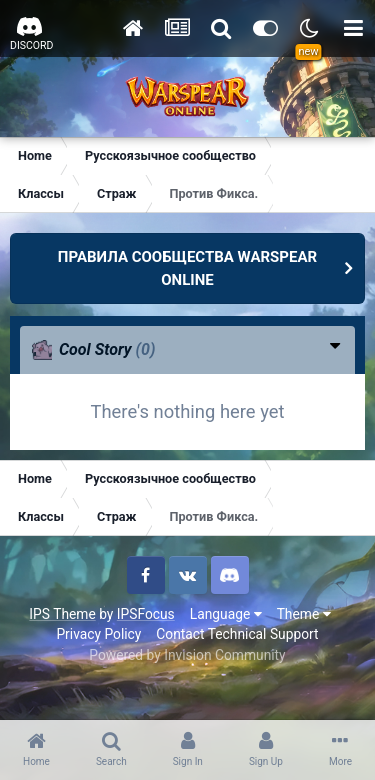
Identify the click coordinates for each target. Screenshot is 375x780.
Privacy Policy (98, 634)
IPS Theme (62, 614)
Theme (304, 614)
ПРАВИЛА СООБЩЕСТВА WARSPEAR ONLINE (187, 268)
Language (226, 614)
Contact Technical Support (237, 634)
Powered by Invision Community (187, 655)
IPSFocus (146, 614)
